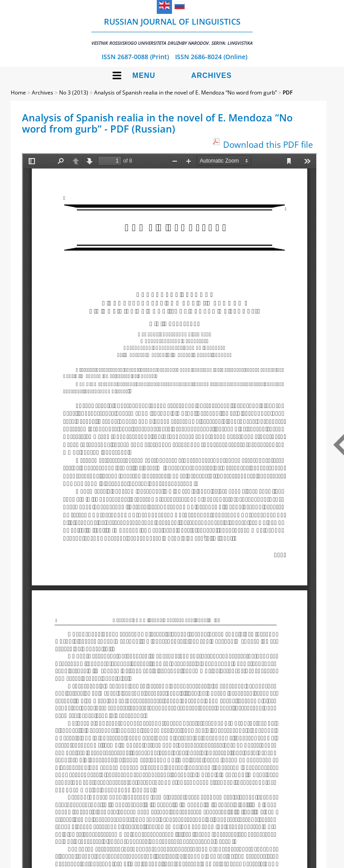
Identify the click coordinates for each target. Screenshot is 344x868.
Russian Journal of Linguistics (172, 31)
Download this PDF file (268, 144)
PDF (288, 92)
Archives (212, 75)
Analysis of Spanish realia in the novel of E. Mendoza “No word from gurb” (185, 92)
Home (18, 92)
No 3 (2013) (74, 92)
